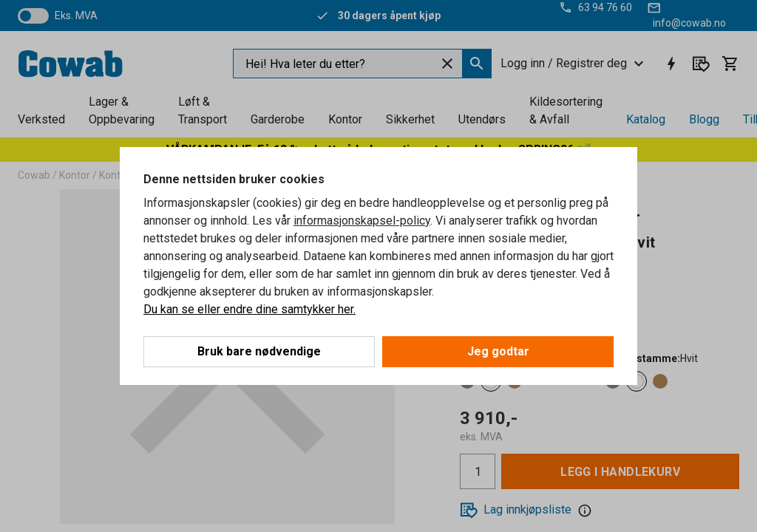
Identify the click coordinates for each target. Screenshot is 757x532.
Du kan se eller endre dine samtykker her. (249, 309)
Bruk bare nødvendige (259, 351)
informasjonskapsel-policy (362, 221)
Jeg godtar (498, 351)
